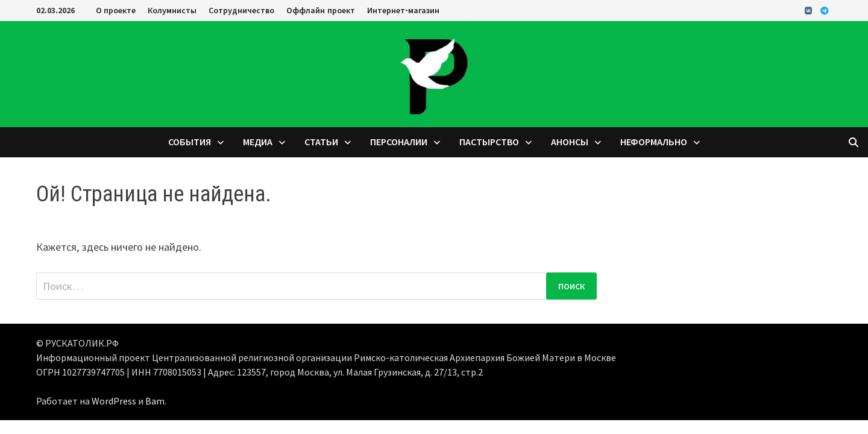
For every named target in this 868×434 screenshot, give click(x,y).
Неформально (654, 142)
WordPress (114, 401)
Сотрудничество (241, 10)
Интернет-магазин (403, 10)
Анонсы (570, 142)
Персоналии (399, 142)
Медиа (258, 142)
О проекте (116, 10)
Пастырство (489, 142)
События (190, 142)
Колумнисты (172, 10)
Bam (155, 401)
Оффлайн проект (320, 10)
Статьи (321, 142)
